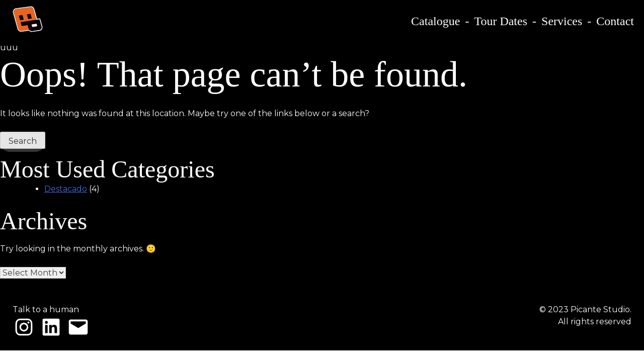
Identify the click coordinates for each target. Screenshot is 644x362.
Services (562, 21)
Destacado (66, 189)
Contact (615, 21)
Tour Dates (501, 21)
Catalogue (435, 21)
